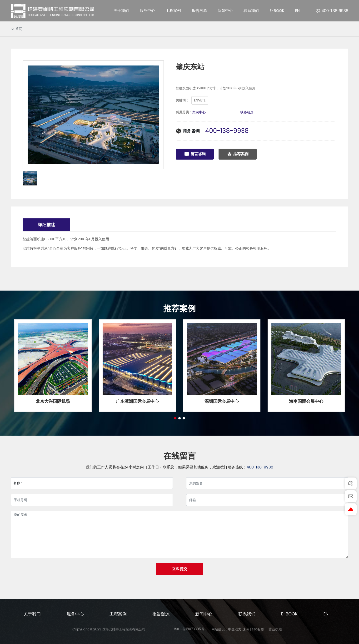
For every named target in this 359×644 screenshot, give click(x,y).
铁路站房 (247, 112)
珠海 (246, 629)
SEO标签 (258, 629)
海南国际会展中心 (306, 401)
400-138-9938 (227, 131)
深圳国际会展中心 (222, 401)
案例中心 (199, 112)
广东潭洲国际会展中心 (137, 401)
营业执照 (275, 629)
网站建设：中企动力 (226, 629)
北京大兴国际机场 (53, 401)
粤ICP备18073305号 (189, 629)
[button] (175, 418)
